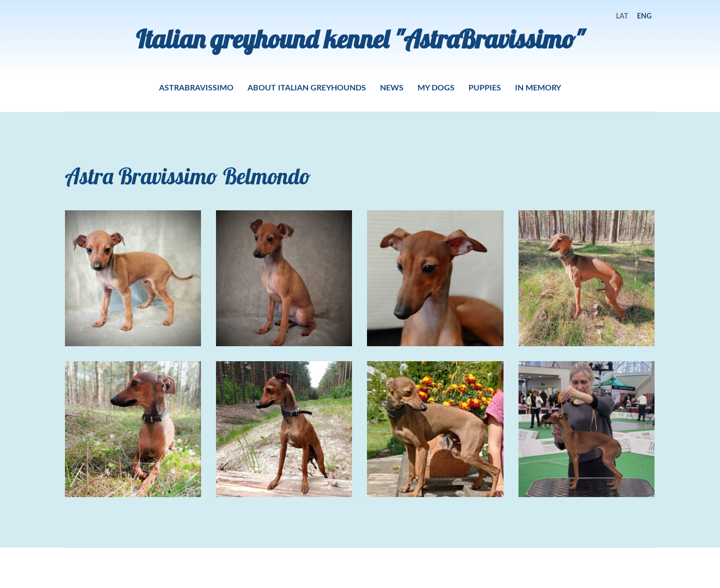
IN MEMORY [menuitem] (538, 87)
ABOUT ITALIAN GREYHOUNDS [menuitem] (307, 87)
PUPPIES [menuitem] (485, 87)
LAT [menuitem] (622, 16)
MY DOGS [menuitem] (436, 87)
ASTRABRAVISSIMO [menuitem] (196, 87)
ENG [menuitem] (644, 16)
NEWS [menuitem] (392, 87)
